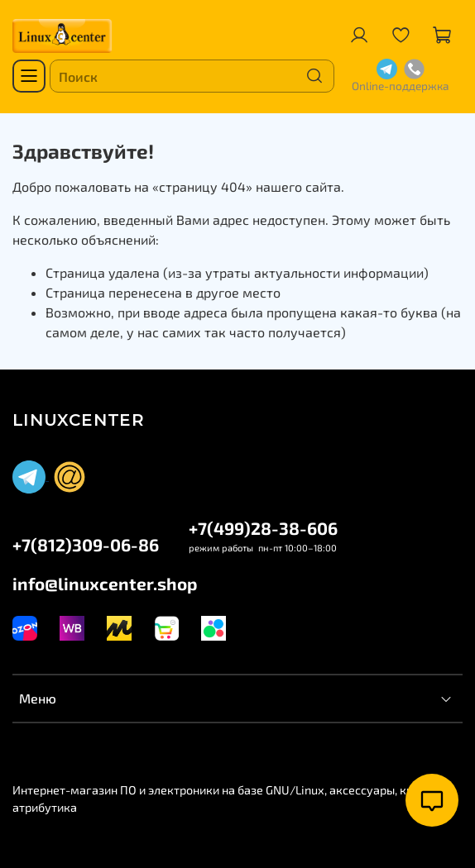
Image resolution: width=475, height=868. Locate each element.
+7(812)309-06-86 (86, 544)
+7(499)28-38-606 (263, 528)
